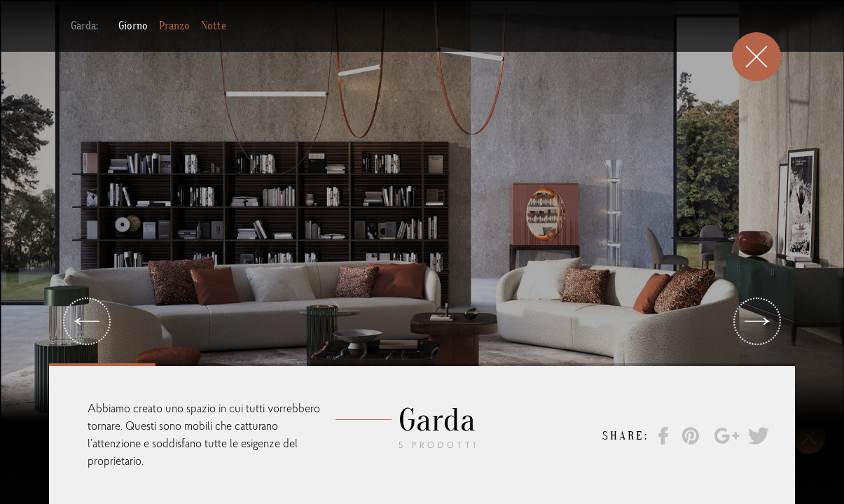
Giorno (133, 20)
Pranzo (174, 20)
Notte (214, 20)
